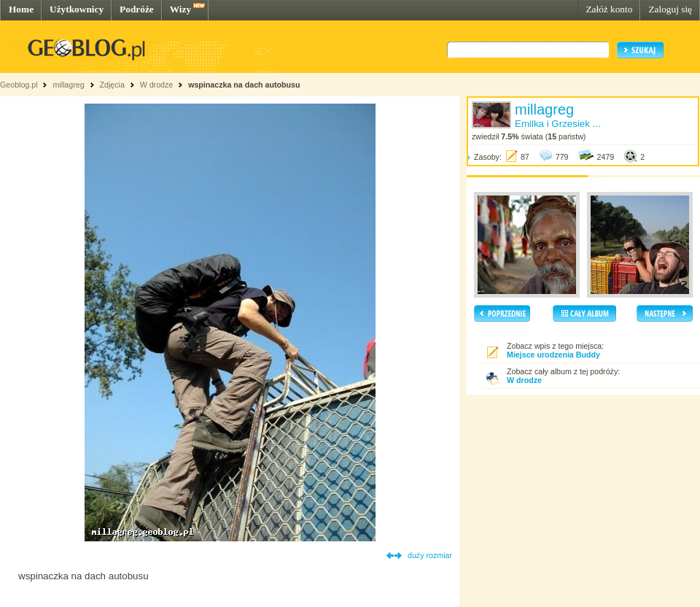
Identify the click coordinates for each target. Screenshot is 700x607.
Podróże (137, 9)
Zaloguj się (670, 9)
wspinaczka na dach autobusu (244, 85)
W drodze (157, 85)
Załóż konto (609, 9)
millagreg (68, 85)
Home (21, 9)
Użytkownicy (77, 9)
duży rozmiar (430, 555)
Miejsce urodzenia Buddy (553, 355)
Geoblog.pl (19, 85)
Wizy (180, 9)
